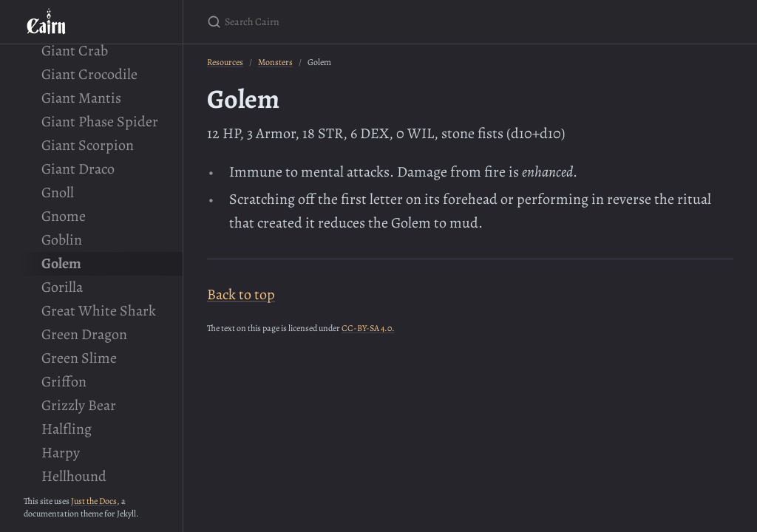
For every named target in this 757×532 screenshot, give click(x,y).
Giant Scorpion (88, 145)
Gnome (64, 216)
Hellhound (74, 476)
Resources (225, 62)
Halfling (67, 429)
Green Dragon (84, 334)
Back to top (241, 294)
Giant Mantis (81, 98)
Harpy (61, 453)
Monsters (275, 62)
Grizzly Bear (79, 405)
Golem (61, 263)
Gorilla (62, 287)
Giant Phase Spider (100, 122)
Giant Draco (78, 169)
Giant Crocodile (89, 74)
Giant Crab (75, 51)
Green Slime (79, 358)
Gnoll (58, 192)
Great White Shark (99, 311)
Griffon (64, 382)
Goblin (62, 240)
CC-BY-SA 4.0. (368, 328)
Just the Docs (94, 501)
